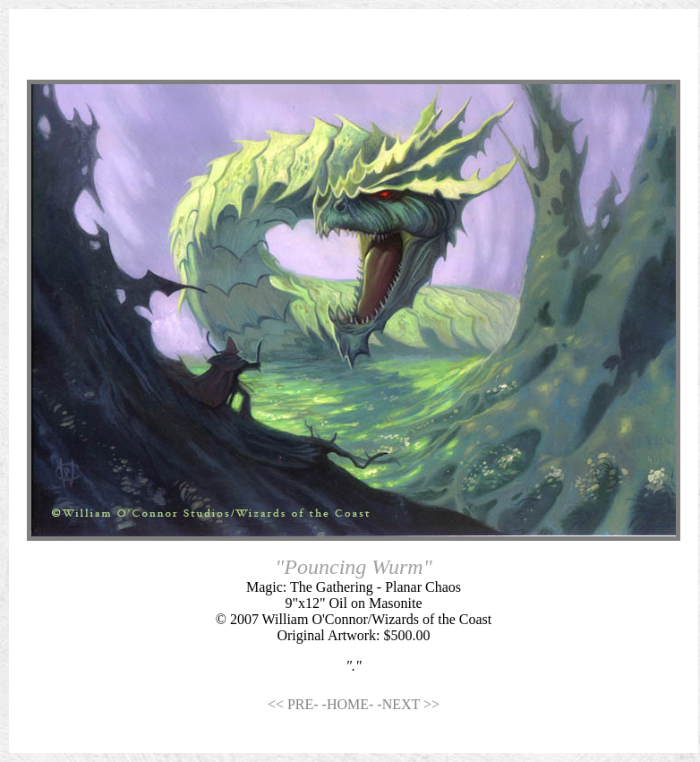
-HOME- (350, 704)
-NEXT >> (408, 704)
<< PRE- (295, 704)
